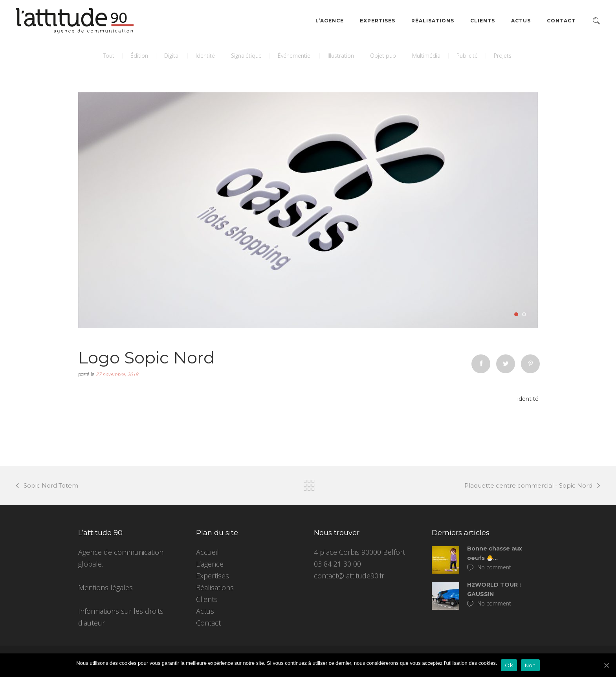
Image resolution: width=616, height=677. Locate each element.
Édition (139, 56)
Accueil (207, 552)
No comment (489, 567)
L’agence (330, 21)
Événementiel (295, 56)
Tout (109, 56)
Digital (172, 56)
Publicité (467, 56)
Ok (509, 665)
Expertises (378, 21)
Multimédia (426, 56)
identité (528, 399)
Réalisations (433, 21)
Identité (205, 56)
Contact (561, 21)
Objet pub (383, 56)
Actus (521, 21)
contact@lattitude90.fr (349, 576)
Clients (483, 21)
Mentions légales (105, 587)
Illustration (341, 56)
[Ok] (606, 665)
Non (530, 665)
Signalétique (246, 56)
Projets (503, 56)
